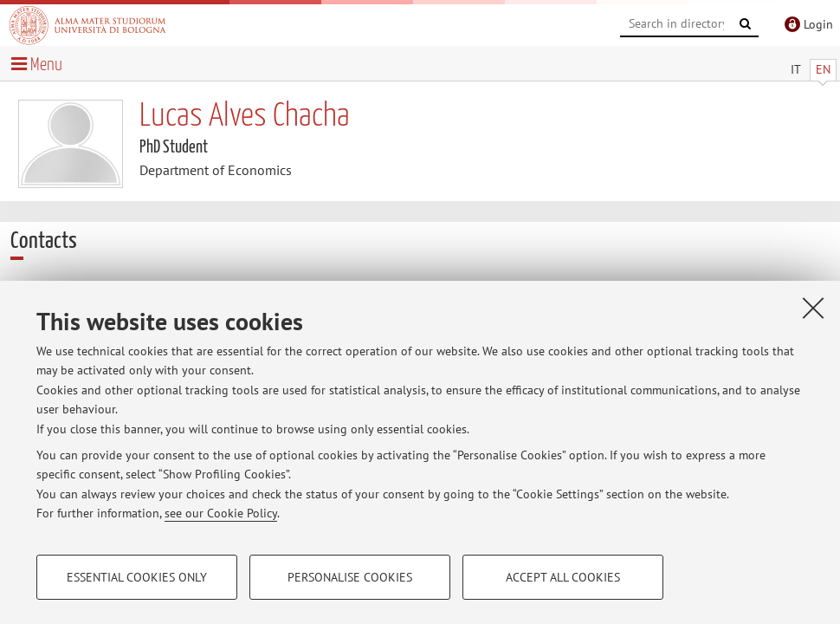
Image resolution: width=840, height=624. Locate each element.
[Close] (813, 308)
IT (796, 69)
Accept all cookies (563, 577)
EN (823, 69)
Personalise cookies (350, 577)
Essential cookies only (137, 577)
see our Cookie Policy (221, 513)
